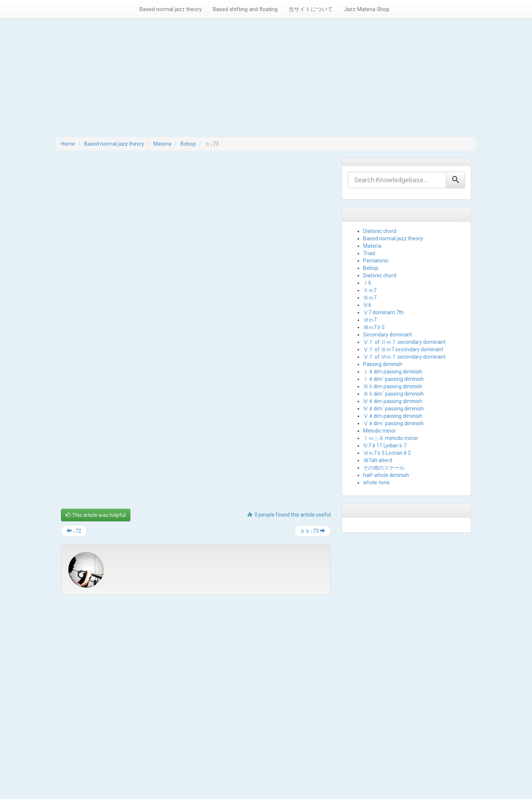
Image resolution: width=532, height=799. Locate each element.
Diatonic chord (380, 231)
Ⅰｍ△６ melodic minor (391, 438)
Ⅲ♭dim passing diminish (393, 386)
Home (68, 144)
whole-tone (376, 483)
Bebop (188, 144)
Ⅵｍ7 (370, 320)
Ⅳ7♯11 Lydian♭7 (385, 446)
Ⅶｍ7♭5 (374, 327)
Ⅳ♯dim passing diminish (393, 401)
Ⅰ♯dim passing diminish (393, 372)
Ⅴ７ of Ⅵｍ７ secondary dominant (404, 357)
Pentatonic (376, 261)
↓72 (74, 531)
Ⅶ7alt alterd (378, 460)
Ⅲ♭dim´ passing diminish (393, 394)
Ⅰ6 (367, 283)
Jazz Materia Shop (367, 9)
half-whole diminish (386, 475)
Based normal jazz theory (171, 9)
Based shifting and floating (245, 9)
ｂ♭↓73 (313, 531)
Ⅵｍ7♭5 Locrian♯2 (387, 453)
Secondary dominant (388, 335)
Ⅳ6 (367, 305)
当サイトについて (311, 9)
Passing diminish (383, 364)
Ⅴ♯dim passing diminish (393, 416)
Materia (162, 144)
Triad (369, 253)
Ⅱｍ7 (370, 290)
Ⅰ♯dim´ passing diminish (393, 379)
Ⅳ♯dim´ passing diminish (393, 409)
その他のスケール (384, 468)
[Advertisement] (266, 82)
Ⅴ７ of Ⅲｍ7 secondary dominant (403, 349)
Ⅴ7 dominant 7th (383, 312)
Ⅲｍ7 (370, 298)
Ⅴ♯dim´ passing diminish (393, 423)
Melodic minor (380, 431)
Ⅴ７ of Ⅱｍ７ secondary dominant (404, 342)
